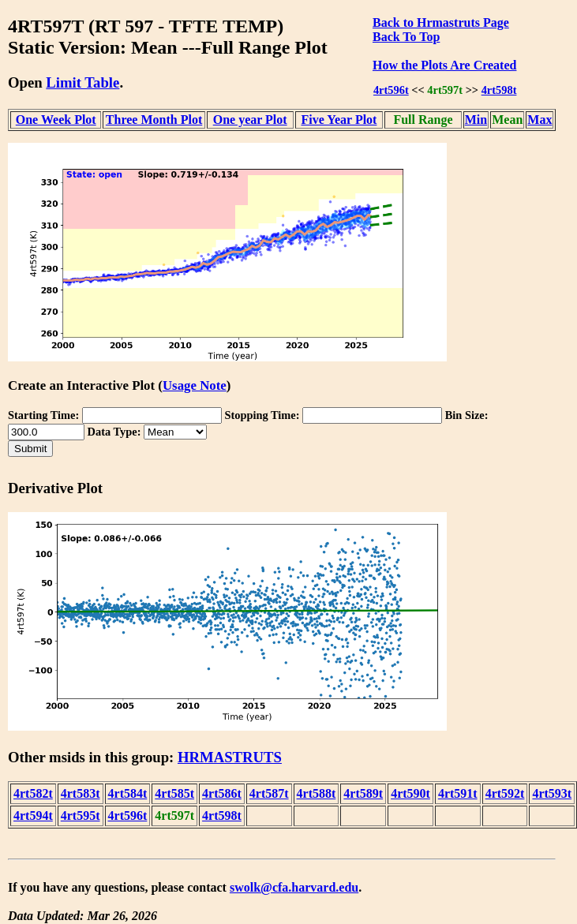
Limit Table (82, 82)
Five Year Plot (339, 120)
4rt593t (552, 793)
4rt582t (33, 793)
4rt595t (81, 816)
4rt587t (269, 793)
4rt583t (81, 793)
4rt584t (128, 793)
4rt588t (317, 793)
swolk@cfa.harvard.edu (294, 887)
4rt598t (499, 90)
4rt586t (222, 793)
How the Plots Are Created (444, 65)
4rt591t (458, 793)
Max (540, 120)
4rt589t (363, 793)
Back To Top (406, 37)
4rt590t (410, 793)
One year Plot (250, 120)
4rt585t (174, 793)
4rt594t (33, 816)
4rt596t (391, 90)
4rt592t (505, 793)
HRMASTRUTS (230, 757)
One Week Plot (56, 120)
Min (476, 120)
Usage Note (195, 385)
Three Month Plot (154, 120)
